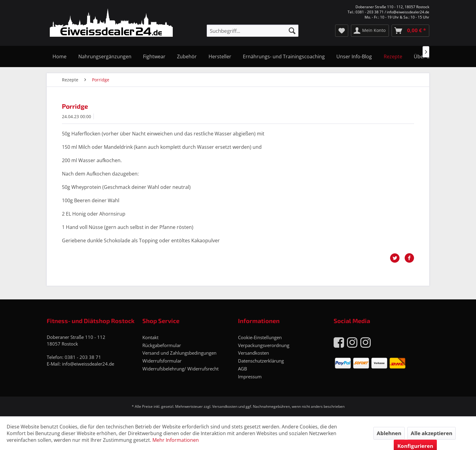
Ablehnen (389, 433)
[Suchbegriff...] (253, 31)
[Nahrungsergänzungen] (105, 56)
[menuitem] (253, 31)
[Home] (59, 56)
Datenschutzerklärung (261, 361)
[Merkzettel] (342, 31)
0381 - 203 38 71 (83, 357)
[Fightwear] (154, 56)
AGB (243, 369)
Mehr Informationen (176, 440)
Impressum (250, 377)
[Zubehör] (187, 56)
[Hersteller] (220, 56)
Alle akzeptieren (432, 433)
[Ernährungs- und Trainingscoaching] (284, 56)
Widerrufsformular (162, 361)
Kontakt (150, 337)
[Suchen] (292, 31)
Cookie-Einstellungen (260, 337)
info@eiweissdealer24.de (88, 364)
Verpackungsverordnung (264, 345)
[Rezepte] (393, 56)
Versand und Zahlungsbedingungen (179, 353)
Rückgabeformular (162, 345)
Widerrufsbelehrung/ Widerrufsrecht (180, 369)
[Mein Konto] (370, 31)
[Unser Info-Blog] (354, 56)
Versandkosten (253, 353)
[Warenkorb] (410, 31)
